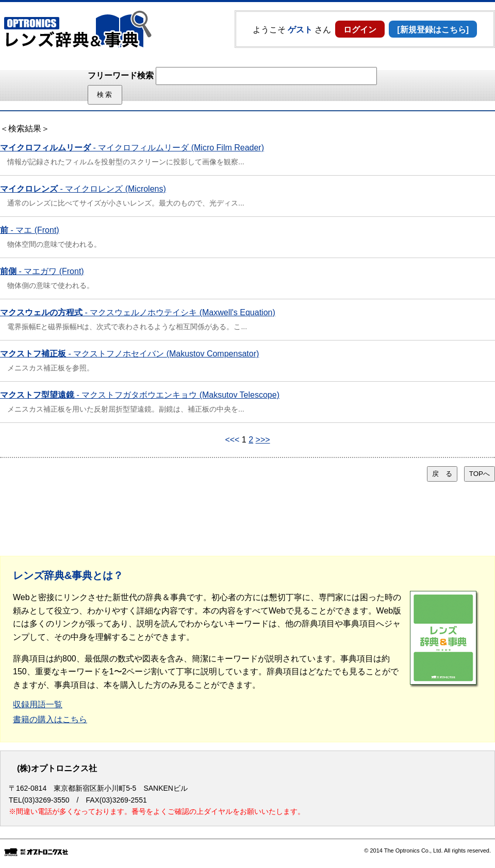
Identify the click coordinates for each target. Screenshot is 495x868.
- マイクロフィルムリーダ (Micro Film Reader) (132, 148)
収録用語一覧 (38, 704)
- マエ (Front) (30, 230)
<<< (232, 440)
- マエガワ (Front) (42, 271)
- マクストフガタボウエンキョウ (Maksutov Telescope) (140, 395)
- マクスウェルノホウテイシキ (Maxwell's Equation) (138, 312)
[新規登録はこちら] (433, 30)
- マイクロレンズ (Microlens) (83, 189)
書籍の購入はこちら (50, 719)
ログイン (360, 30)
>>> (263, 440)
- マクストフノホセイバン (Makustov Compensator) (129, 354)
